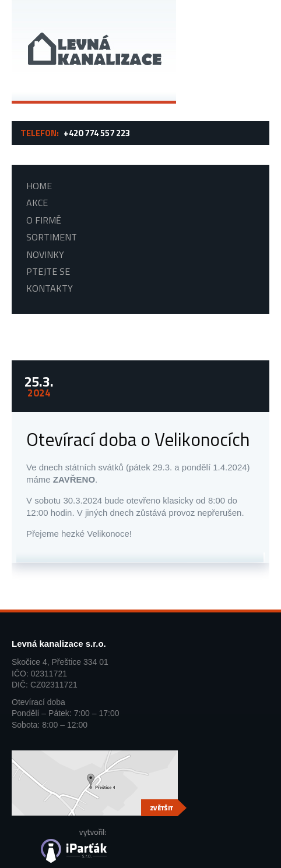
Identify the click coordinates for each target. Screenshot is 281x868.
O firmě (44, 220)
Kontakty (50, 288)
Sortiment (52, 237)
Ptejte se (48, 272)
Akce (37, 203)
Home (39, 186)
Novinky (45, 255)
